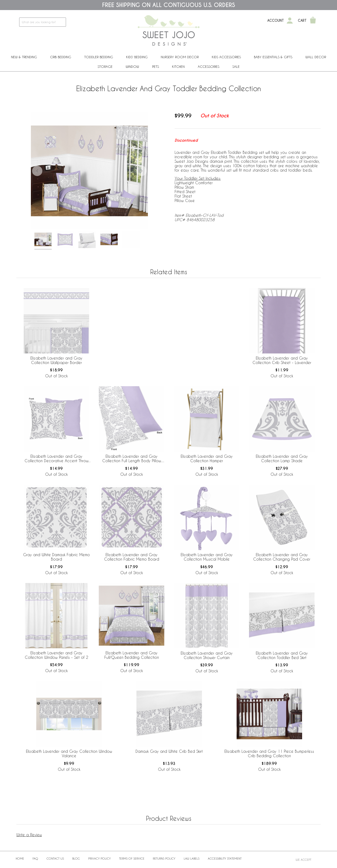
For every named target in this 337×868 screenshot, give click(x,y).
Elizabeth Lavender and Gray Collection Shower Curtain (207, 655)
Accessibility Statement (225, 858)
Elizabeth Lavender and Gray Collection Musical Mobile (207, 557)
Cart (302, 21)
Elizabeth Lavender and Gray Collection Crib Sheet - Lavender (282, 360)
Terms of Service (132, 858)
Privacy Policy (99, 858)
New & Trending (24, 57)
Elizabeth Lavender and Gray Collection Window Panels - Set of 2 (57, 655)
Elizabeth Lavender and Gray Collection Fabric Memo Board (132, 557)
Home (20, 858)
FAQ (35, 858)
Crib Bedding (61, 57)
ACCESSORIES (209, 67)
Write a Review (29, 835)
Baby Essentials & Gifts (273, 57)
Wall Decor (316, 57)
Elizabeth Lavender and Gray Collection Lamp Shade (282, 458)
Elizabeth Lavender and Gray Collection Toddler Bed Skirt (282, 655)
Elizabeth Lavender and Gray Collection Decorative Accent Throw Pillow (57, 459)
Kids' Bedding (137, 57)
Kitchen (178, 67)
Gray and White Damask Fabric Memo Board (57, 557)
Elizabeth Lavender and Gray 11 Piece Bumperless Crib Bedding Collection (269, 753)
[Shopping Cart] (313, 21)
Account (276, 21)
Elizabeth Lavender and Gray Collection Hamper (207, 458)
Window (132, 67)
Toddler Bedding (99, 57)
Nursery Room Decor (180, 57)
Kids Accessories (226, 57)
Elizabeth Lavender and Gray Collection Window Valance (69, 753)
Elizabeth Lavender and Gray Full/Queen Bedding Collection (132, 655)
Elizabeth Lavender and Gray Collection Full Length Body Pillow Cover (132, 459)
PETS (156, 67)
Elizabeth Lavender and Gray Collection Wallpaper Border (56, 360)
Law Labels (192, 858)
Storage (105, 67)
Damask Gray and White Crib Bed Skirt (169, 751)
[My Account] (290, 21)
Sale (236, 67)
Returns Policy (164, 858)
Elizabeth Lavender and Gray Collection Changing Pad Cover (282, 557)
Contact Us (55, 858)
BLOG (76, 858)
